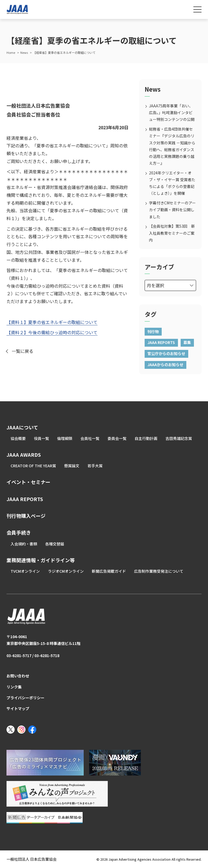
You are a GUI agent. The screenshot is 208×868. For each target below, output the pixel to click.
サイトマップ (18, 708)
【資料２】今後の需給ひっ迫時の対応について (52, 332)
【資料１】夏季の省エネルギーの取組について (52, 322)
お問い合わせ (18, 676)
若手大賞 (95, 466)
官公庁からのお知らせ (166, 353)
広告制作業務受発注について (159, 571)
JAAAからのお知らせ (165, 365)
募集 (187, 342)
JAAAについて (22, 427)
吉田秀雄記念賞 (179, 438)
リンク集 (14, 687)
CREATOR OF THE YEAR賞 (33, 466)
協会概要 (18, 438)
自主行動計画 (146, 438)
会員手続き (19, 532)
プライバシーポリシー (25, 698)
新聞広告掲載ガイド (109, 571)
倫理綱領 (65, 438)
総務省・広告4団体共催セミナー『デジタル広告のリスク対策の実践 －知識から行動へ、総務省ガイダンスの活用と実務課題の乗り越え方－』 (172, 146)
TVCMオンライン (25, 571)
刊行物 (153, 332)
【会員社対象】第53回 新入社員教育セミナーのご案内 (172, 233)
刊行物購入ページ (26, 516)
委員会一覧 (117, 438)
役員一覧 (41, 438)
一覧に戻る (22, 351)
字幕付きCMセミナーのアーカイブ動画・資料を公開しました (172, 210)
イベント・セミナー (28, 482)
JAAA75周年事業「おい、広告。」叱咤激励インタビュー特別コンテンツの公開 (172, 112)
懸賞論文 (72, 466)
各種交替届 (55, 544)
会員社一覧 (90, 438)
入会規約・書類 (24, 544)
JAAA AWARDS (24, 455)
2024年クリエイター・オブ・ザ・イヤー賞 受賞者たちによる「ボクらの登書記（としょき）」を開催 (172, 183)
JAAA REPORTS (161, 342)
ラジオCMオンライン (66, 571)
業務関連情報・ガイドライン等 (41, 560)
